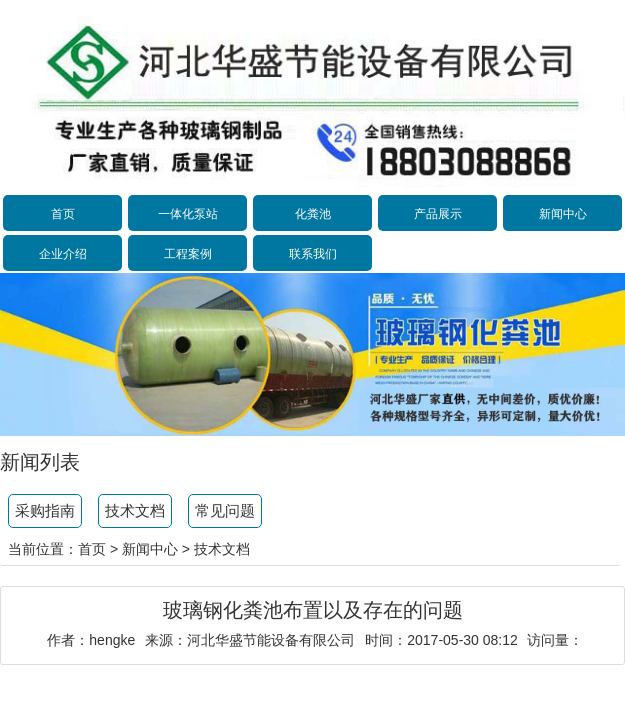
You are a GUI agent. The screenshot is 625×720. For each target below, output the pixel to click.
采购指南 (45, 510)
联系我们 (313, 254)
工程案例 (188, 254)
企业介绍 (63, 254)
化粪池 (313, 214)
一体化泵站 (188, 214)
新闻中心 (563, 214)
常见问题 (225, 510)
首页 (63, 214)
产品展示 (438, 214)
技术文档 (135, 510)
